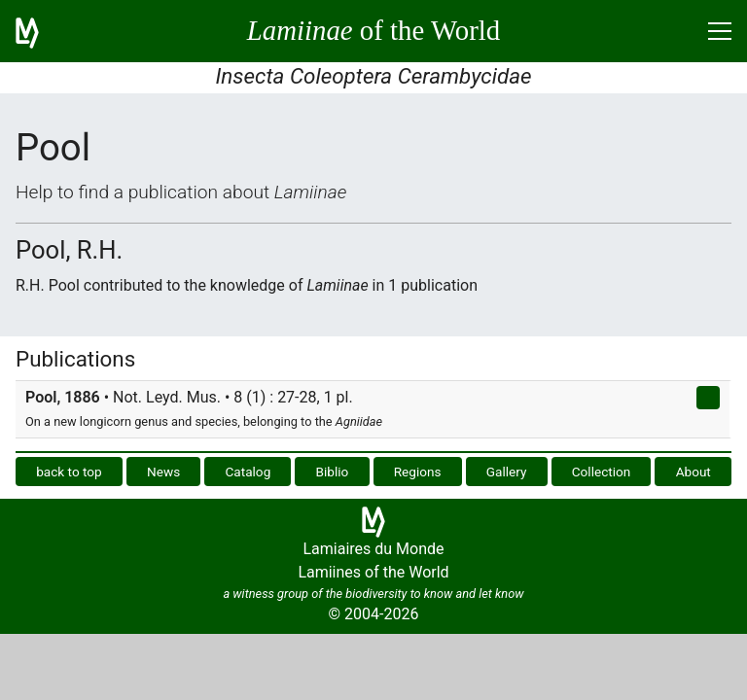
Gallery (507, 472)
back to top (69, 472)
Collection (602, 472)
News (163, 472)
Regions (418, 472)
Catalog (248, 472)
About (694, 472)
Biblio (333, 472)
